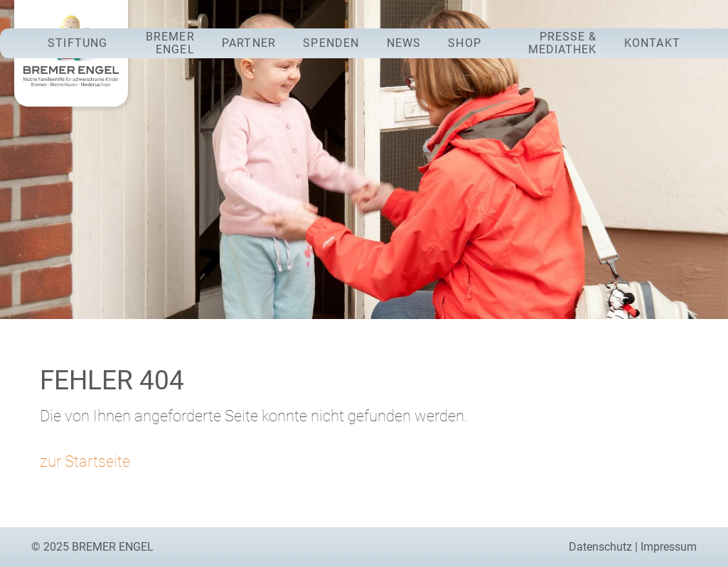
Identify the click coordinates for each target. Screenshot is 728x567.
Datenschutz (600, 547)
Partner (249, 43)
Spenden (331, 43)
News (404, 43)
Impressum (669, 547)
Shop (464, 43)
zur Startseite (85, 461)
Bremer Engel (170, 43)
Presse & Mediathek (563, 43)
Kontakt (652, 43)
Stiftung (77, 43)
